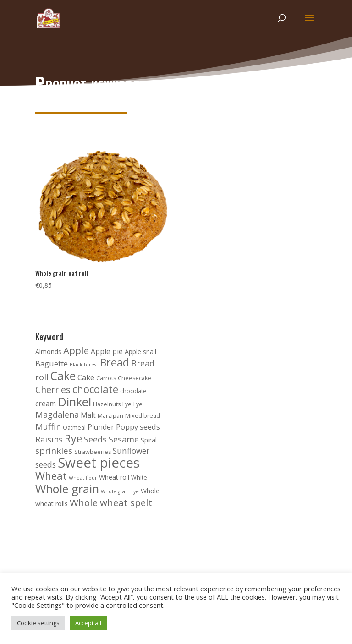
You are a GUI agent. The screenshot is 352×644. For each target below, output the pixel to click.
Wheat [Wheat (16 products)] (51, 476)
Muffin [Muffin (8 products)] (48, 426)
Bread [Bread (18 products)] (115, 362)
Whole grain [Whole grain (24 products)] (67, 489)
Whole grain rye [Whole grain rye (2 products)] (120, 491)
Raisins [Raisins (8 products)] (49, 439)
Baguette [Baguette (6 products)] (52, 363)
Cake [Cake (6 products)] (86, 377)
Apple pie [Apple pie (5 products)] (107, 352)
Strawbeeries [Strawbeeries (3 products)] (93, 452)
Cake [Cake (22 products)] (63, 376)
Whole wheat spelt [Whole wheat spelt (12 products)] (111, 502)
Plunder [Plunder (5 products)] (101, 427)
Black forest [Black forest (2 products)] (84, 365)
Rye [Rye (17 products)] (73, 438)
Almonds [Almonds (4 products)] (48, 352)
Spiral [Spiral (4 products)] (149, 440)
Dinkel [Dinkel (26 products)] (74, 402)
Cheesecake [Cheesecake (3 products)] (135, 378)
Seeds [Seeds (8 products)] (95, 439)
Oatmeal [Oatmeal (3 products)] (74, 428)
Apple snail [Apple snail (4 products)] (140, 352)
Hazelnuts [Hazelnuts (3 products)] (107, 404)
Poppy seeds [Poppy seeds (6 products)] (138, 427)
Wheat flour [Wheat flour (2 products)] (83, 478)
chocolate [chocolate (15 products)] (95, 389)
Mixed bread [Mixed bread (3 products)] (143, 416)
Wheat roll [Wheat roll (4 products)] (114, 477)
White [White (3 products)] (139, 478)
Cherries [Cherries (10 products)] (53, 390)
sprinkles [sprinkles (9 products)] (54, 451)
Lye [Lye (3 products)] (127, 404)
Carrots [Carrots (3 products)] (106, 378)
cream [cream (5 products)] (46, 404)
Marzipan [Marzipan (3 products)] (110, 416)
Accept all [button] (88, 623)
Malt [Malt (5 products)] (88, 415)
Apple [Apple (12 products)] (76, 350)
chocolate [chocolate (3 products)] (133, 391)
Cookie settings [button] (38, 623)
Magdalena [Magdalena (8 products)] (57, 415)
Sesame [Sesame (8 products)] (124, 439)
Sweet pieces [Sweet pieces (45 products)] (99, 463)
